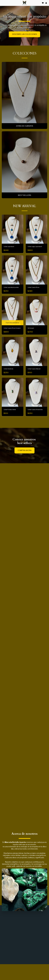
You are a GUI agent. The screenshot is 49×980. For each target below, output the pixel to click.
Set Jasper (31, 337)
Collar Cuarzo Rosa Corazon (12, 337)
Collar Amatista (8, 378)
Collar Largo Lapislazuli (35, 256)
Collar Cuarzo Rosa (33, 297)
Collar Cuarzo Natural (34, 378)
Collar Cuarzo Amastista (35, 419)
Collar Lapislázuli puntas (11, 297)
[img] (13, 361)
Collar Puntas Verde (10, 419)
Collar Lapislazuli (9, 256)
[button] (3, 3)
